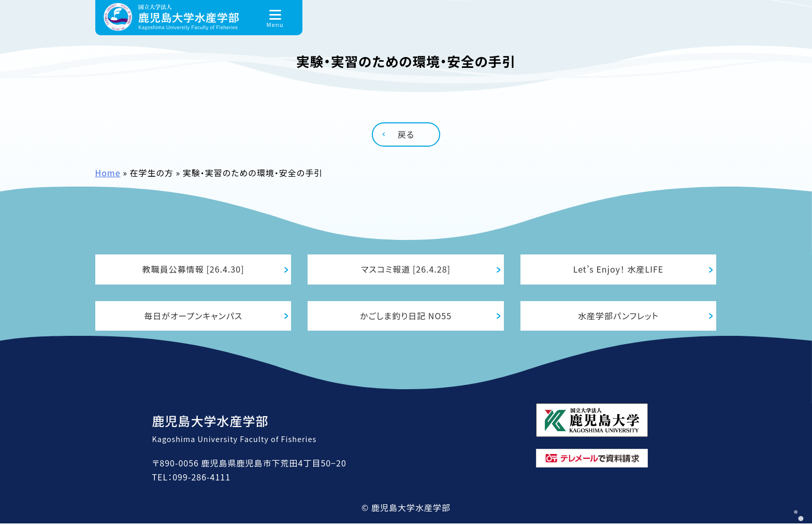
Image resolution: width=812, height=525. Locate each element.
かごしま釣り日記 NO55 (406, 317)
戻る (406, 134)
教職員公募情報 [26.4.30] (193, 269)
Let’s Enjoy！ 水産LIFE (618, 269)
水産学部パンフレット (618, 317)
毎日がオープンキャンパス (193, 317)
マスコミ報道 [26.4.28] (406, 269)
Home (108, 173)
